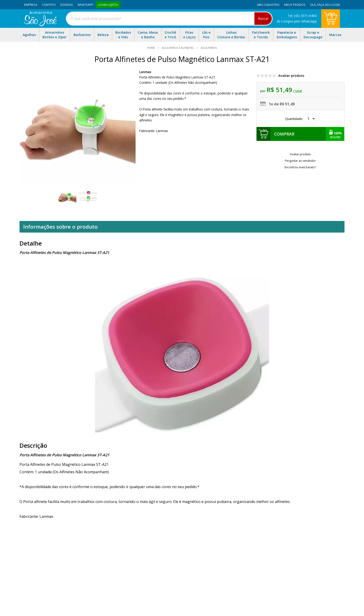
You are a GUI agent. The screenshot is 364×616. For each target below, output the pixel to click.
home (151, 48)
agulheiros (209, 48)
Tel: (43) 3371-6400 (302, 16)
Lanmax (145, 72)
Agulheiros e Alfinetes (178, 48)
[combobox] (169, 19)
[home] (40, 25)
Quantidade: (300, 119)
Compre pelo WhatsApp (297, 21)
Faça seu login (328, 5)
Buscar (263, 18)
